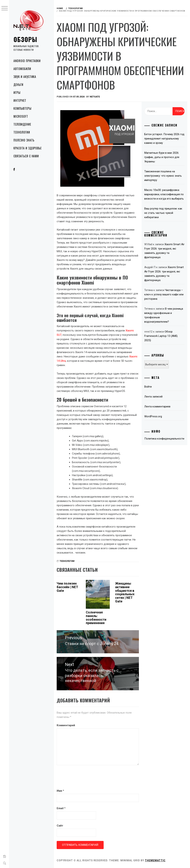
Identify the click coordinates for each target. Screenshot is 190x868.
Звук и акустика (25, 77)
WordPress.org (153, 416)
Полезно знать (24, 140)
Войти (148, 387)
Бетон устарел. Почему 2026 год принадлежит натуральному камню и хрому (164, 139)
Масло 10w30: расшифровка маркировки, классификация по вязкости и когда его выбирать (164, 194)
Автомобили (22, 69)
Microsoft (21, 116)
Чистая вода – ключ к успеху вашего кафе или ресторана (164, 294)
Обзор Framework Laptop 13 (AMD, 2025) (161, 336)
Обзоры (25, 39)
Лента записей (153, 397)
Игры (17, 93)
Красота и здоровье (28, 148)
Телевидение (22, 124)
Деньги (18, 85)
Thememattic (155, 860)
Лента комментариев (157, 406)
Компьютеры (22, 108)
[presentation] (84, 778)
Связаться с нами (26, 156)
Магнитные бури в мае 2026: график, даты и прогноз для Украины (162, 157)
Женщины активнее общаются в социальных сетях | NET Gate (125, 592)
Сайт (60, 826)
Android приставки (27, 61)
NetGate (95, 97)
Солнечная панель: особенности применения (96, 618)
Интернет (20, 100)
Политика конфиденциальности (164, 439)
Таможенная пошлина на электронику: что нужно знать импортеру (163, 176)
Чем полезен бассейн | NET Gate (67, 587)
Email (61, 808)
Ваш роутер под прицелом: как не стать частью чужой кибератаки (163, 213)
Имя (60, 791)
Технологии (22, 132)
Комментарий (66, 725)
